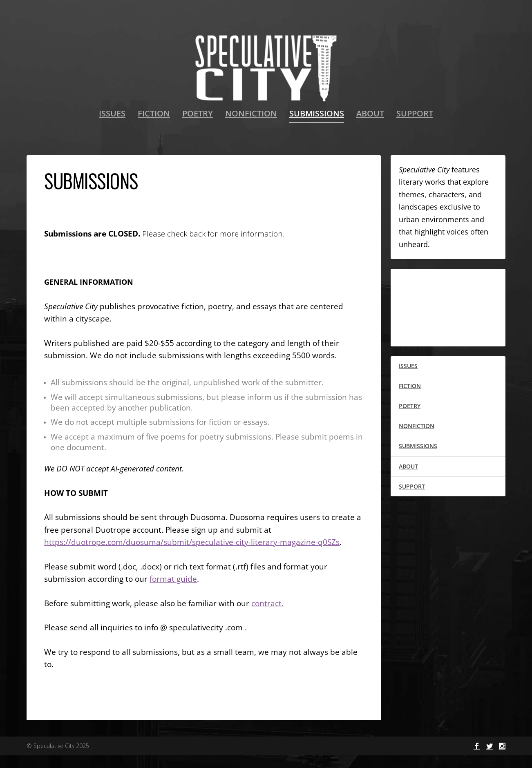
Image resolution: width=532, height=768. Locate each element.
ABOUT (370, 127)
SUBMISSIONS (317, 127)
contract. (267, 615)
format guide (173, 591)
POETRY (198, 127)
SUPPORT (415, 127)
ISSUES (112, 127)
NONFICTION (251, 127)
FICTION (154, 127)
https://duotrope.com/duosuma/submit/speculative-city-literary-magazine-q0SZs (192, 555)
